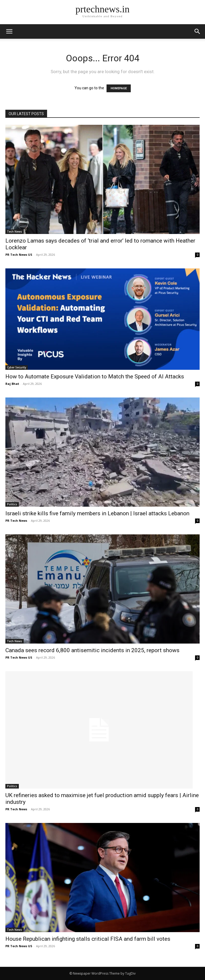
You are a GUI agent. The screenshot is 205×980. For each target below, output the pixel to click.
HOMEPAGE (119, 88)
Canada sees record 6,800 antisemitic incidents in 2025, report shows (92, 650)
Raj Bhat (12, 384)
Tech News (15, 232)
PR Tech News (16, 521)
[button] (197, 31)
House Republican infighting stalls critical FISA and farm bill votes (88, 939)
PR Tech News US (19, 255)
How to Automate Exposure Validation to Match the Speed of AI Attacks (95, 377)
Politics (12, 504)
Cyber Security (17, 367)
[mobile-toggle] (9, 31)
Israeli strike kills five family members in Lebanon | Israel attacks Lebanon (97, 513)
